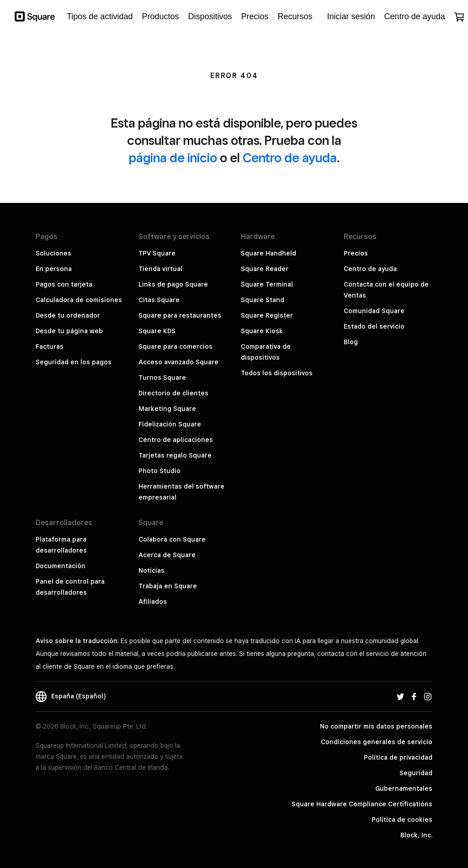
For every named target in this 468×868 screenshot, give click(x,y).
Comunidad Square (374, 311)
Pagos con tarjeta (64, 284)
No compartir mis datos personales (376, 726)
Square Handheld (269, 253)
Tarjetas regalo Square (175, 455)
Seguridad (416, 773)
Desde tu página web (69, 331)
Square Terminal (267, 284)
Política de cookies (402, 820)
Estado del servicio (374, 326)
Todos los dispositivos (277, 373)
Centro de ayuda (290, 157)
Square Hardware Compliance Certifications (362, 804)
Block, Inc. (416, 835)
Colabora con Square (172, 539)
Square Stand (263, 300)
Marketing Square (167, 409)
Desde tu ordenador (68, 315)
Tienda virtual (160, 269)
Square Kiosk (262, 331)
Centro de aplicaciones (176, 440)
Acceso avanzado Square (178, 362)
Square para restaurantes (180, 315)
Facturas (50, 346)
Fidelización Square (170, 424)
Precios (356, 253)
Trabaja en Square (168, 586)
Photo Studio (160, 471)
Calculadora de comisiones (79, 300)
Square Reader (265, 269)
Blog (351, 342)
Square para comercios (175, 346)
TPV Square (157, 253)
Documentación (61, 566)
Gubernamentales (404, 788)
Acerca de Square (167, 555)
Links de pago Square (173, 284)
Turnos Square (162, 378)
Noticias (152, 570)
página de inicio (173, 157)
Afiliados (153, 602)
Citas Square (159, 300)
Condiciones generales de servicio (377, 742)
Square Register (267, 315)
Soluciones (53, 253)
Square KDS (157, 331)
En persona (54, 269)
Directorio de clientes (173, 393)
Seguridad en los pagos (74, 362)
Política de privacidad (398, 757)
